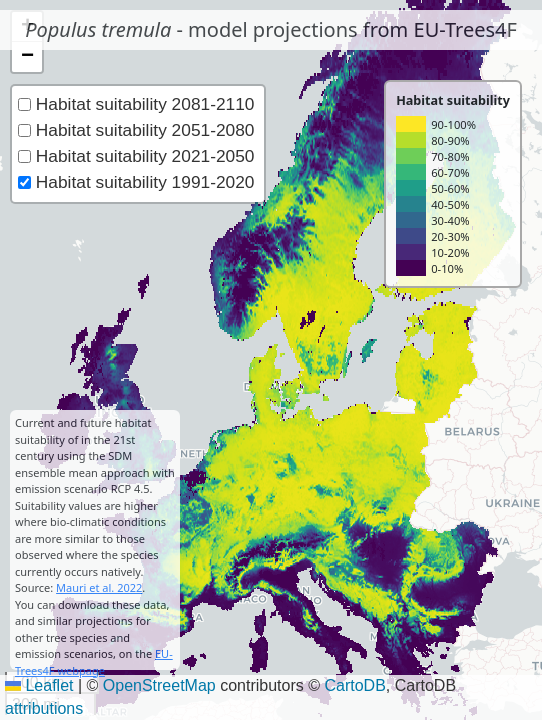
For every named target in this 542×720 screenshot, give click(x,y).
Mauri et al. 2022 (99, 587)
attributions (44, 708)
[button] (27, 57)
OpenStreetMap (159, 685)
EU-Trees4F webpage (94, 662)
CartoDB (354, 685)
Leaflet (39, 685)
